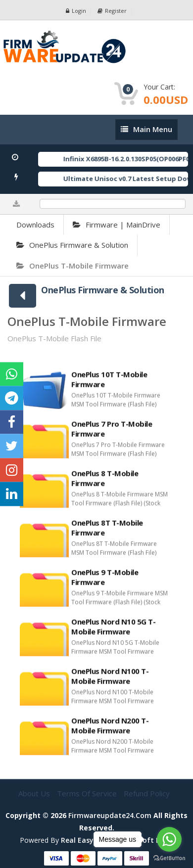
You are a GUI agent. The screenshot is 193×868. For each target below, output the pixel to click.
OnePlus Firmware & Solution (72, 245)
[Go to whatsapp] (169, 839)
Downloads (35, 225)
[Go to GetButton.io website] (169, 858)
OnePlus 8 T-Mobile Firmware (105, 483)
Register (112, 11)
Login (76, 11)
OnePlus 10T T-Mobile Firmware (109, 384)
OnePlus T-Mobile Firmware (72, 266)
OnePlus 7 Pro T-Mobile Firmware (112, 433)
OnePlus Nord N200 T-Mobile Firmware (110, 730)
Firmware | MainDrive (117, 225)
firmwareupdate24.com (110, 815)
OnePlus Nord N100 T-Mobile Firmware (110, 681)
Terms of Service (88, 793)
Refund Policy (147, 793)
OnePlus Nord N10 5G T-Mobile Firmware (113, 631)
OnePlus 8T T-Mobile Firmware (107, 532)
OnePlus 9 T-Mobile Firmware (105, 582)
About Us (35, 793)
